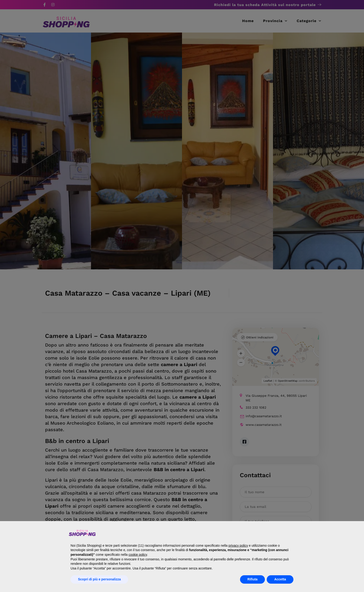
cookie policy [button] (138, 555)
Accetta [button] (280, 579)
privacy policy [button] (238, 546)
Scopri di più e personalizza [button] (99, 579)
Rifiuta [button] (253, 579)
